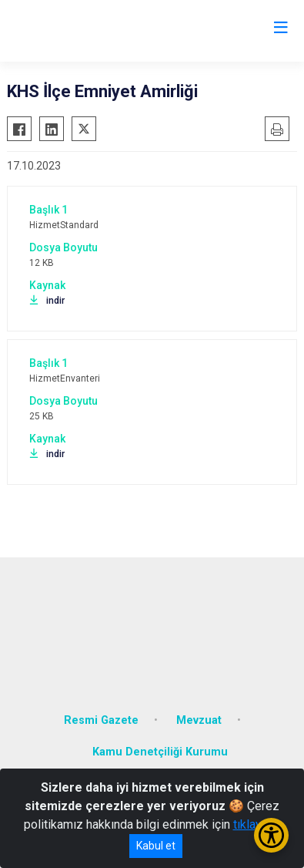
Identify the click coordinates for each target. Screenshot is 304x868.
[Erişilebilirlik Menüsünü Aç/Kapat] (271, 835)
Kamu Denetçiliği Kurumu (160, 752)
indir (47, 301)
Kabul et (156, 846)
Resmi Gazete (101, 720)
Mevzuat (199, 720)
